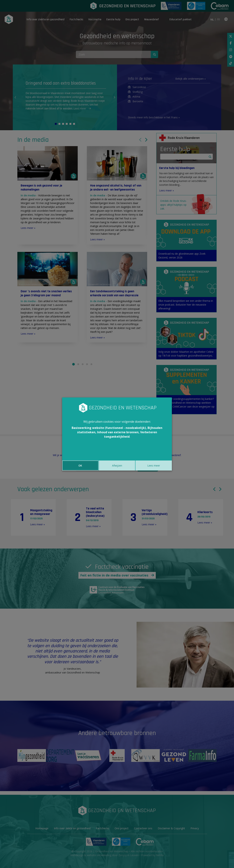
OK (80, 466)
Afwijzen (117, 466)
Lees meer (154, 466)
